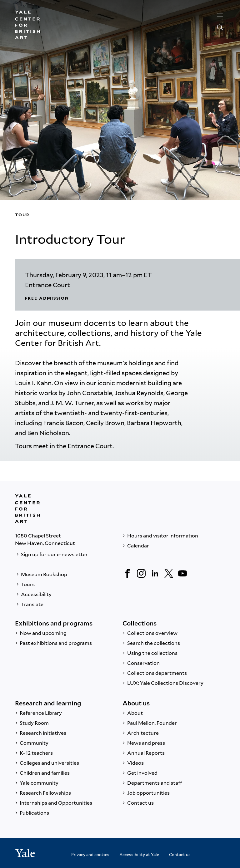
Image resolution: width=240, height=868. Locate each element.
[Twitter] (169, 573)
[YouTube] (182, 573)
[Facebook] (127, 573)
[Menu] (220, 15)
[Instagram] (141, 573)
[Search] (220, 27)
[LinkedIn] (155, 573)
